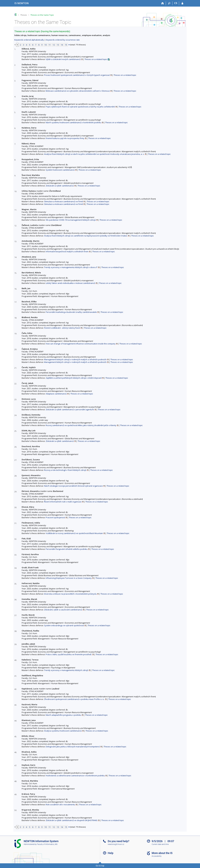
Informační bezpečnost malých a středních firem (67, 251)
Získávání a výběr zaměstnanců (60, 186)
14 (62, 45)
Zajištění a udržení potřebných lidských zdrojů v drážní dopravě (74, 378)
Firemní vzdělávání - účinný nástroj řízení (62, 328)
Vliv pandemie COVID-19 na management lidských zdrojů (71, 220)
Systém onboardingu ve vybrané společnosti (64, 625)
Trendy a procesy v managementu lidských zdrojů (66, 670)
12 (54, 45)
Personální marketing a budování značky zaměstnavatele (71, 312)
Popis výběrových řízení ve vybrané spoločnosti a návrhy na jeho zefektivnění (80, 107)
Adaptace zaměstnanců (56, 394)
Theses (24, 15)
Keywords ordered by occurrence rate (63, 40)
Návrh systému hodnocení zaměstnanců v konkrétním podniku (73, 122)
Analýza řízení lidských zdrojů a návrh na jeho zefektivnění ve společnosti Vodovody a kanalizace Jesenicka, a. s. (94, 154)
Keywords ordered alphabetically (29, 40)
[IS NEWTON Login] (182, 3)
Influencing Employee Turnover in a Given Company (69, 578)
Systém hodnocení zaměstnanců (60, 170)
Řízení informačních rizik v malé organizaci (63, 502)
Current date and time (160, 844)
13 (58, 45)
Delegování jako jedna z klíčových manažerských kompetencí (73, 747)
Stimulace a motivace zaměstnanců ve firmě (63, 201)
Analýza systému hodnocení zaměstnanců (63, 731)
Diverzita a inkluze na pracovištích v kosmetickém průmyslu (70, 594)
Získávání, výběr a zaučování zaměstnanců (63, 610)
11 (50, 45)
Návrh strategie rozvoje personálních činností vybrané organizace (73, 486)
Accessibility (157, 856)
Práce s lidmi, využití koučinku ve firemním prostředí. (69, 654)
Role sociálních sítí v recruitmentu (60, 805)
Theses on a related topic (96, 59)
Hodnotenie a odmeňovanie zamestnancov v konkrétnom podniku (75, 776)
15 (66, 45)
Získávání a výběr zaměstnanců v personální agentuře (70, 409)
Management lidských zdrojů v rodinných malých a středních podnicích (75, 359)
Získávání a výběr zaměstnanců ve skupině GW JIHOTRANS (72, 820)
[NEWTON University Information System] (22, 3)
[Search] (169, 3)
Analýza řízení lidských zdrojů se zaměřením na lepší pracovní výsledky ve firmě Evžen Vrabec (86, 236)
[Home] (163, 3)
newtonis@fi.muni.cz (116, 844)
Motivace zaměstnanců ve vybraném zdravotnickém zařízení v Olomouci (78, 91)
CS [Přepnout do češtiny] (176, 3)
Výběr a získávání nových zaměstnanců (63, 59)
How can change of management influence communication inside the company (81, 344)
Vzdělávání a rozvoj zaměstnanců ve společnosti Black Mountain (74, 533)
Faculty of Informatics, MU (47, 844)
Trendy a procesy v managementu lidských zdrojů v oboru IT (71, 267)
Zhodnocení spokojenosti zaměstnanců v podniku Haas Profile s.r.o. (74, 699)
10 (46, 45)
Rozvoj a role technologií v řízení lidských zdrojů (65, 470)
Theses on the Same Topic (42, 15)
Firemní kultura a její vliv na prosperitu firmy (65, 138)
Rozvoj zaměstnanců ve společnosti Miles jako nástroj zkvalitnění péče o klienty (81, 425)
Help (111, 853)
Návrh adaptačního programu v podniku (63, 715)
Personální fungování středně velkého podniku (67, 549)
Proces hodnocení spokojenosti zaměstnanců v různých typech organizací (77, 75)
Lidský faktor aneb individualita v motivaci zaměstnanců (70, 283)
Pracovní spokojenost (55, 517)
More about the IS (162, 853)
